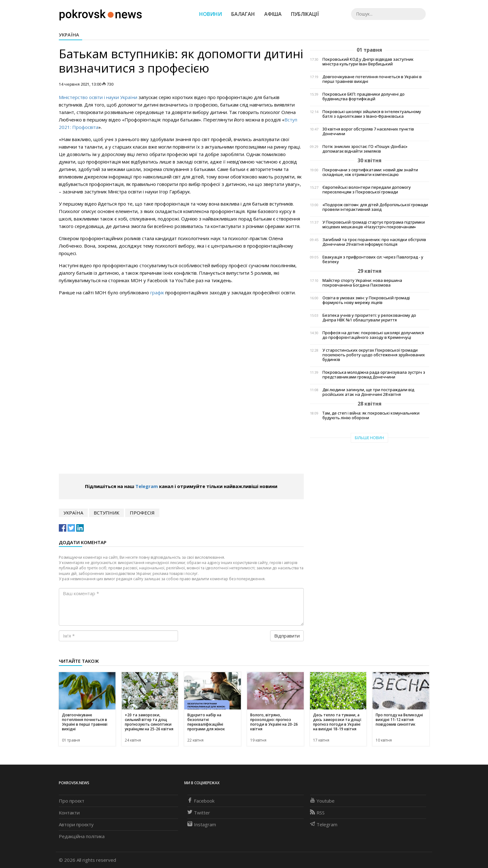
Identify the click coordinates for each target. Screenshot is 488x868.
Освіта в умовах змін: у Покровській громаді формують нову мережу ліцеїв (366, 300)
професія (142, 513)
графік (157, 292)
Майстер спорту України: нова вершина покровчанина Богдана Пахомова (362, 283)
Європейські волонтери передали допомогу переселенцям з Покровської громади (367, 190)
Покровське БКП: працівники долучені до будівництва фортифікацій (364, 97)
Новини (211, 14)
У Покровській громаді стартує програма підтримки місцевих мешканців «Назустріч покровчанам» (374, 225)
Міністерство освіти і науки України (98, 97)
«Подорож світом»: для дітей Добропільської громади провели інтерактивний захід (375, 207)
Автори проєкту (76, 824)
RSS (317, 813)
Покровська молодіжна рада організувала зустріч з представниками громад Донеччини (374, 375)
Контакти (69, 813)
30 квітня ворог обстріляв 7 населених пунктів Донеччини (368, 131)
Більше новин (369, 438)
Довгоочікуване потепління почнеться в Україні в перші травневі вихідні (372, 79)
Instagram (202, 824)
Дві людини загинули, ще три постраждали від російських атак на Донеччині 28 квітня (368, 392)
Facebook (201, 801)
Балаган (243, 14)
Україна (69, 35)
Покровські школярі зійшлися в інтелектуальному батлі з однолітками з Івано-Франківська (372, 114)
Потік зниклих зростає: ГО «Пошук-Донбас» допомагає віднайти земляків (365, 149)
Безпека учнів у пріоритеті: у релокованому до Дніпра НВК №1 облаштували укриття (369, 318)
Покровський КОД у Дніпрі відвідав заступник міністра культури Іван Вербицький (368, 62)
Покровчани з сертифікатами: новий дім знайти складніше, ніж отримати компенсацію (370, 172)
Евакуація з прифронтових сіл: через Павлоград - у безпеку (373, 259)
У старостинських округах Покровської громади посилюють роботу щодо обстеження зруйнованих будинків (374, 355)
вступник (106, 513)
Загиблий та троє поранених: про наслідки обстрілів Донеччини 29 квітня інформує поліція (374, 242)
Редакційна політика (82, 836)
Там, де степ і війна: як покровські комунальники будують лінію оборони (371, 415)
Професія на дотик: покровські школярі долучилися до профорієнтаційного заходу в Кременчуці (373, 335)
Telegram (147, 486)
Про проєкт (72, 801)
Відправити (287, 636)
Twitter (199, 813)
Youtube (322, 801)
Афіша (273, 14)
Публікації (305, 14)
